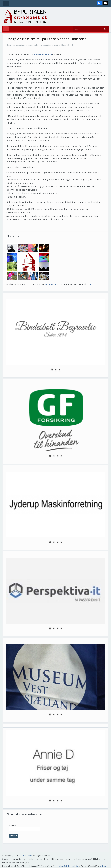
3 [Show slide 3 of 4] (58, 456)
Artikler (103, 866)
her (89, 284)
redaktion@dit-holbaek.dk (66, 866)
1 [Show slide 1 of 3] (52, 370)
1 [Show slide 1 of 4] (50, 456)
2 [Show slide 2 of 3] (56, 370)
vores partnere (52, 284)
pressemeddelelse (43, 54)
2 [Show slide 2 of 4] (54, 456)
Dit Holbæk (27, 856)
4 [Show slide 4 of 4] (61, 456)
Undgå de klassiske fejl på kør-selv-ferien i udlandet (46, 39)
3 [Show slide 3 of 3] (59, 370)
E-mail (13, 825)
